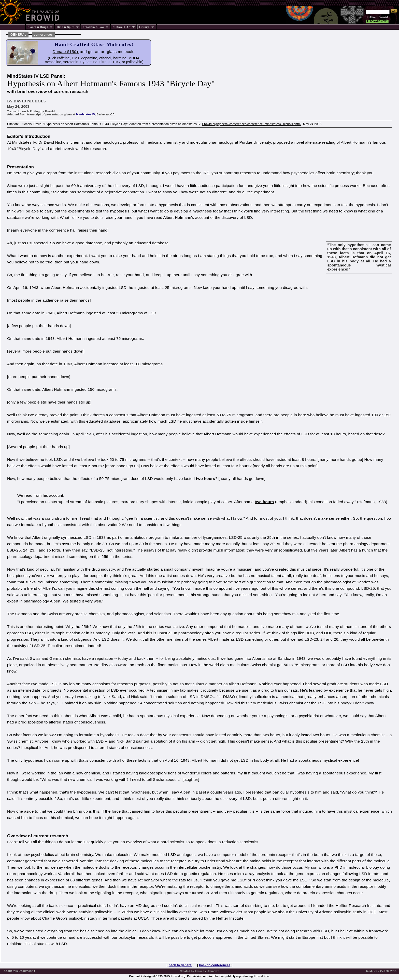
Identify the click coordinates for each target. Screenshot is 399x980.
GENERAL (18, 35)
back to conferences (215, 965)
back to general (181, 965)
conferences (43, 35)
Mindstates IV (85, 114)
